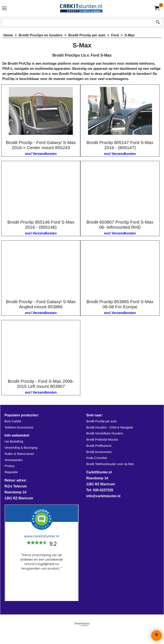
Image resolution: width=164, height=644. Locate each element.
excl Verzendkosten (41, 154)
